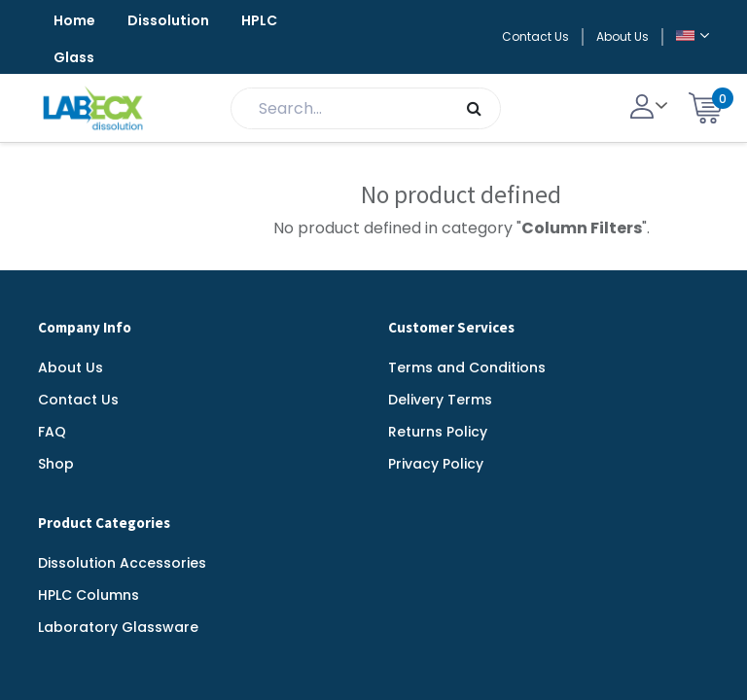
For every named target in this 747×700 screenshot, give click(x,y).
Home (74, 20)
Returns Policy (438, 432)
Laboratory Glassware (118, 627)
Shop (56, 464)
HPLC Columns (89, 595)
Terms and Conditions (467, 367)
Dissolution (168, 20)
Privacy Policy (436, 464)
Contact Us (535, 36)
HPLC (259, 20)
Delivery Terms (440, 400)
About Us (622, 36)
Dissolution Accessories (122, 563)
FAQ (52, 432)
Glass (74, 57)
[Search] (474, 108)
